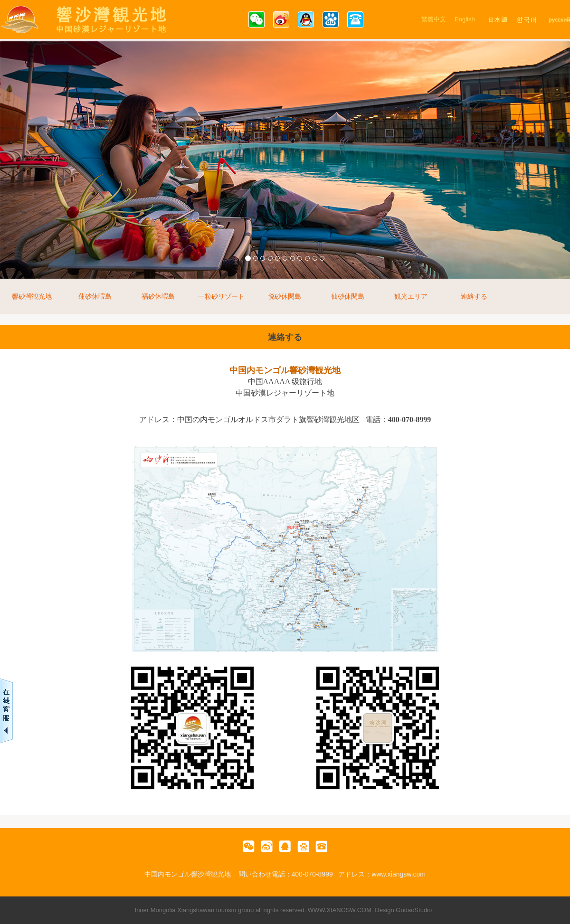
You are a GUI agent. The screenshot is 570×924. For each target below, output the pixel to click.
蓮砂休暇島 (95, 297)
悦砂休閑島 (285, 297)
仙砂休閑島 (348, 297)
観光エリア (411, 297)
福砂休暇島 (158, 297)
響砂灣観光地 (32, 297)
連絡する (474, 297)
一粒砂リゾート (221, 297)
